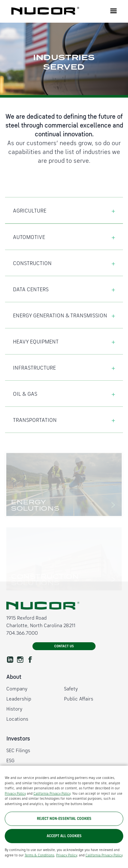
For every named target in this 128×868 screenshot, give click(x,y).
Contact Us (64, 647)
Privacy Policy (15, 809)
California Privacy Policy (52, 809)
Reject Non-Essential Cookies (64, 834)
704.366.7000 (22, 633)
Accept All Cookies (64, 852)
